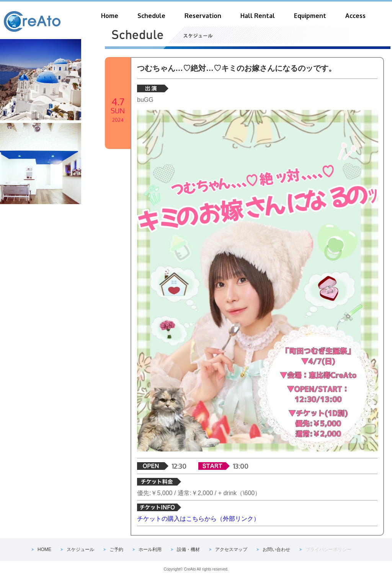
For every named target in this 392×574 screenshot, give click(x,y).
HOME (44, 549)
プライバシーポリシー (328, 549)
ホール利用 (150, 549)
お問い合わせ (276, 549)
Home (110, 16)
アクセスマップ (231, 549)
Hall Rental (258, 16)
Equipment (310, 16)
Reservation (203, 16)
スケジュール (80, 549)
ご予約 (116, 549)
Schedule (151, 16)
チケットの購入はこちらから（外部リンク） (198, 519)
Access (355, 16)
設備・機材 (188, 549)
